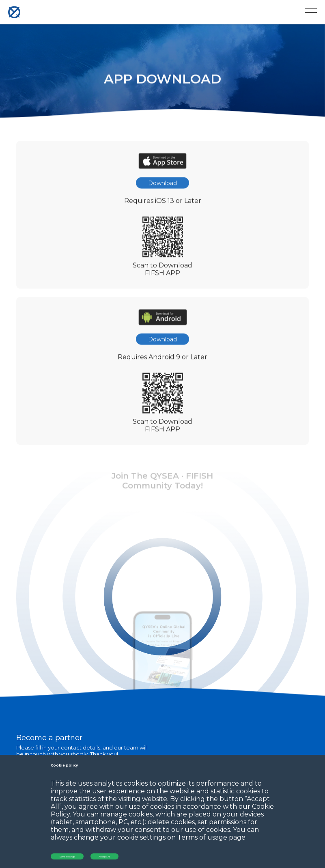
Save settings (67, 856)
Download (162, 186)
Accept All (104, 856)
